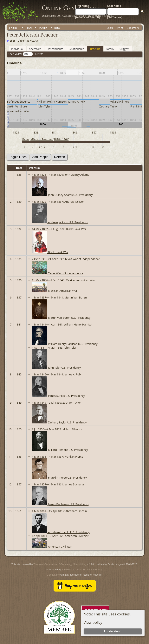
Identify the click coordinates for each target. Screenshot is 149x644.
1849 (74, 132)
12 (93, 147)
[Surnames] (115, 17)
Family (110, 49)
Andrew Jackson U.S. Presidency (60, 222)
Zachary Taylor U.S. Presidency (59, 422)
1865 (113, 132)
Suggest (124, 49)
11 (84, 147)
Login (13, 28)
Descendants (55, 49)
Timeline (95, 49)
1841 (55, 132)
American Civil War (52, 547)
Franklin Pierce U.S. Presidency (59, 478)
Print (120, 28)
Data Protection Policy (90, 569)
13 (103, 147)
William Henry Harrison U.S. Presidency (65, 344)
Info (57, 28)
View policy (93, 622)
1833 (35, 132)
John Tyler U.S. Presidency (56, 368)
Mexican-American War (55, 291)
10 (76, 147)
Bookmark (133, 28)
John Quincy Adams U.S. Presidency (62, 195)
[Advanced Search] (87, 17)
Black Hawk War (50, 252)
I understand (113, 631)
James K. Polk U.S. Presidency (58, 396)
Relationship (77, 49)
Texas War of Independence (58, 273)
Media (43, 28)
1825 (16, 132)
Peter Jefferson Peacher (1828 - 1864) (46, 139)
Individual (17, 49)
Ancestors (35, 49)
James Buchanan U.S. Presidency (60, 504)
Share (110, 28)
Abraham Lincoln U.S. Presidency (61, 532)
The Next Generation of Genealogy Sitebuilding (60, 564)
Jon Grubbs (68, 569)
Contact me (53, 575)
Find (29, 28)
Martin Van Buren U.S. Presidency (61, 318)
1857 (94, 132)
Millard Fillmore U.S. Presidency (60, 450)
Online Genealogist (70, 8)
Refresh (39, 54)
